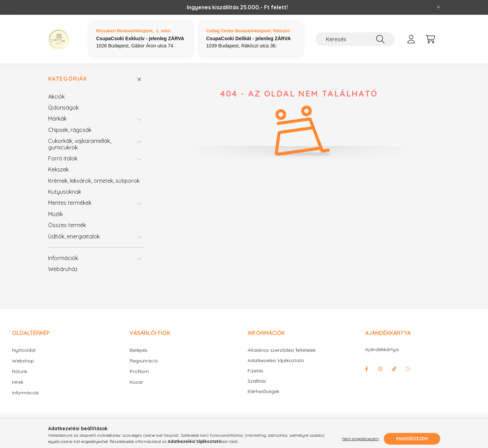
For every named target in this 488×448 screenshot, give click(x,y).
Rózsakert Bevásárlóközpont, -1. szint (133, 31)
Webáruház (63, 269)
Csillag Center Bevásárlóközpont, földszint (248, 31)
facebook (367, 369)
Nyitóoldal (24, 350)
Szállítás (257, 381)
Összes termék (67, 225)
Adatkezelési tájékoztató (276, 361)
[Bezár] (438, 7)
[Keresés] (355, 39)
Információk (63, 258)
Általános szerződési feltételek (282, 350)
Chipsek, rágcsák (70, 130)
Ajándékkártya (382, 349)
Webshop (23, 361)
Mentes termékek (70, 203)
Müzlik (56, 214)
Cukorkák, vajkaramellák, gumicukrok (80, 144)
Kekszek (58, 169)
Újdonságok (63, 108)
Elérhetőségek (263, 391)
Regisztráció (144, 361)
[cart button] (431, 39)
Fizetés (256, 371)
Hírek (18, 382)
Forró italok (63, 158)
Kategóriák (68, 79)
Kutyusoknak (65, 192)
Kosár (136, 382)
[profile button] (411, 39)
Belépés (139, 350)
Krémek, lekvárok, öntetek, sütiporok (94, 181)
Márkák (57, 119)
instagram (380, 369)
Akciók (56, 97)
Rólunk (20, 371)
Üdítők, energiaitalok (74, 236)
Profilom (139, 371)
